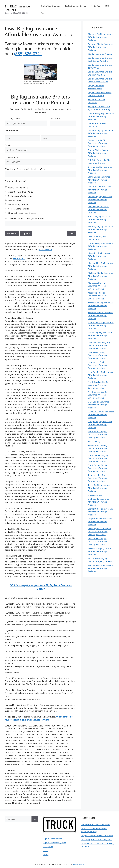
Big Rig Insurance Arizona (100, 54)
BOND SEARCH (45, 250)
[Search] (35, 819)
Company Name (17, 118)
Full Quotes (95, 6)
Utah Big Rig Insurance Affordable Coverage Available (99, 502)
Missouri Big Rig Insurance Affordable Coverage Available (100, 306)
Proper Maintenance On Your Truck (97, 836)
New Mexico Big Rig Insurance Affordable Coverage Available (98, 365)
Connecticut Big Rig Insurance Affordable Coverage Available (98, 143)
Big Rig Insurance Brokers (17, 8)
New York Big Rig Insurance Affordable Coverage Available (101, 375)
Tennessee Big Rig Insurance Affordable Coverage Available (98, 478)
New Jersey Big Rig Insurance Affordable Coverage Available (98, 355)
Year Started (60, 118)
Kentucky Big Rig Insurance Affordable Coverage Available (101, 229)
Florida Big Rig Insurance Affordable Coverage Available (100, 153)
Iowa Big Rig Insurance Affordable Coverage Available (99, 209)
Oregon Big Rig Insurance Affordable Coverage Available (100, 425)
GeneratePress (78, 864)
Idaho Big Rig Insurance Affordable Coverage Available (99, 180)
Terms (44, 13)
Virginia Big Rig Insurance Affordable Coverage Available (100, 522)
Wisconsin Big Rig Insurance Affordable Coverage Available (101, 551)
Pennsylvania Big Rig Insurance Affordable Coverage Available (98, 434)
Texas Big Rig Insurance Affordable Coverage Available (99, 488)
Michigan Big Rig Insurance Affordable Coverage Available (101, 276)
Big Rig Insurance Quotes (76, 6)
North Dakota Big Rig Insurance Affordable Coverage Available (98, 395)
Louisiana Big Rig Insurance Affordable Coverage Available (101, 246)
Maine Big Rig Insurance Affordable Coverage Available (99, 256)
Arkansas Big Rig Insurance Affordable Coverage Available (101, 47)
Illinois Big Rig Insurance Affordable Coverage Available (99, 190)
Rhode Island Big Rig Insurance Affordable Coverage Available (98, 448)
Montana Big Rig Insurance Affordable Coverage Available (101, 316)
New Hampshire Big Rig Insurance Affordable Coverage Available (99, 345)
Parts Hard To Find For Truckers (95, 825)
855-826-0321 (19, 258)
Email (12, 145)
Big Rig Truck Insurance (51, 6)
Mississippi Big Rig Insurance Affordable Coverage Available (98, 296)
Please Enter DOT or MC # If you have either (25, 219)
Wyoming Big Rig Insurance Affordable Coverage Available (101, 568)
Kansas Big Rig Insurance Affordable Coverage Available (100, 219)
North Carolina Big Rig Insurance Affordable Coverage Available (98, 385)
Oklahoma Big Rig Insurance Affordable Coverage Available (101, 415)
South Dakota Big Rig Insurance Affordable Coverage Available (98, 468)
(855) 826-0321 (28, 54)
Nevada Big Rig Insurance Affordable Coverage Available (100, 335)
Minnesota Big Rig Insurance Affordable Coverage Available (98, 286)
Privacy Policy (94, 441)
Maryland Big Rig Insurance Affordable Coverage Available (101, 266)
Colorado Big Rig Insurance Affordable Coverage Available (101, 133)
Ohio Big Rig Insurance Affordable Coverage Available (99, 405)
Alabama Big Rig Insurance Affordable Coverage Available (100, 37)
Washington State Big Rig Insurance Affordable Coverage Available (100, 532)
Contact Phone (16, 157)
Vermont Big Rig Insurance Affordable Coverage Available (100, 512)
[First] (22, 138)
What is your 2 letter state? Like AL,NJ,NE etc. (30, 169)
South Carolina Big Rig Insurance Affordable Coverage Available (98, 458)
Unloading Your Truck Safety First (96, 839)
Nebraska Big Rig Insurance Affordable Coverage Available (101, 325)
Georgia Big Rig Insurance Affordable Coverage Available (100, 170)
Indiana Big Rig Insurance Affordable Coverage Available (100, 200)
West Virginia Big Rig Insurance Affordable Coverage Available (98, 541)
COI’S (107, 6)
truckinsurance (95, 495)
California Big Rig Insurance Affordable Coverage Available (101, 116)
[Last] (59, 138)
